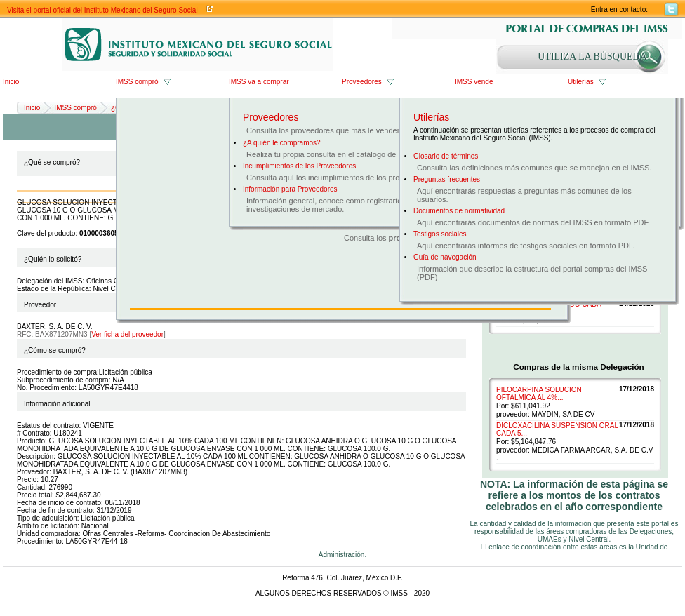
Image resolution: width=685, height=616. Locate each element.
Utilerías (581, 82)
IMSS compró (137, 82)
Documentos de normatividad (459, 211)
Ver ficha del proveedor (127, 334)
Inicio (11, 82)
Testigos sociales (440, 234)
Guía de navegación (445, 257)
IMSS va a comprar (259, 82)
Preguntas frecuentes (447, 179)
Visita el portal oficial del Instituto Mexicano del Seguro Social (102, 10)
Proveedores (362, 82)
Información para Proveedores (290, 189)
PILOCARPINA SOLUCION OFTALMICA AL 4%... (539, 394)
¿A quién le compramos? (282, 143)
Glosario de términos (446, 156)
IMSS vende (474, 82)
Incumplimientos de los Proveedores (299, 166)
